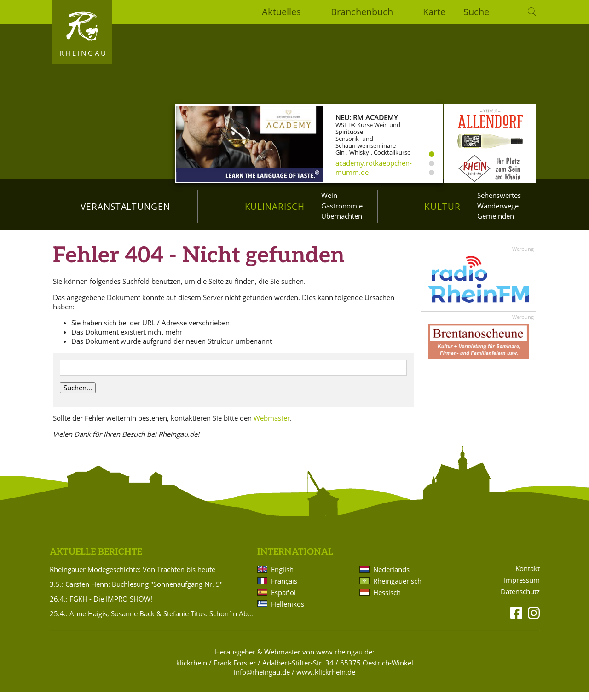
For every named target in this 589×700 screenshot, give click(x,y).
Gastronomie (342, 206)
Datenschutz (520, 600)
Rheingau (84, 53)
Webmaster (272, 426)
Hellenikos (288, 612)
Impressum (522, 588)
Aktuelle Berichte (96, 560)
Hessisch (387, 601)
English (282, 578)
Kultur (442, 206)
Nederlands (391, 578)
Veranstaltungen (125, 206)
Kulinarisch (275, 206)
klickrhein (192, 671)
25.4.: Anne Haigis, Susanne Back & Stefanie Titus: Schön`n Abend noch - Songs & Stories (152, 622)
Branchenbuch (362, 12)
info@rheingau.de (262, 680)
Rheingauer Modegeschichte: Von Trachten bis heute (133, 578)
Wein (329, 195)
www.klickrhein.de (326, 680)
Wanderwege (498, 206)
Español (283, 601)
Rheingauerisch (397, 589)
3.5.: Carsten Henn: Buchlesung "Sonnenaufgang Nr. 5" (136, 592)
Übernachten (342, 216)
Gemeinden (496, 216)
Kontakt (528, 577)
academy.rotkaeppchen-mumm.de (374, 168)
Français (284, 589)
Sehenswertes (499, 195)
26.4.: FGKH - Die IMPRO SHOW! (101, 607)
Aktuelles (281, 12)
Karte (434, 12)
